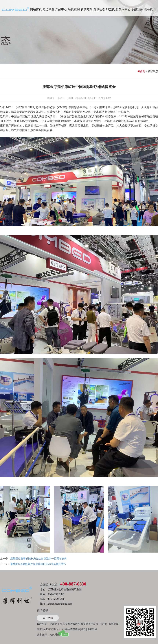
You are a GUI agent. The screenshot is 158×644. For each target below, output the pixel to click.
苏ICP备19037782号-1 (49, 629)
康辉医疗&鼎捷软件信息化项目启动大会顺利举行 (38, 564)
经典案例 (74, 9)
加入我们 (124, 9)
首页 (142, 71)
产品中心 (61, 9)
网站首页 (36, 9)
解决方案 (87, 9)
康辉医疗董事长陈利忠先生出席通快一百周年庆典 (38, 559)
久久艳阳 (48, 618)
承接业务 (137, 9)
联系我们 (150, 9)
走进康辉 (49, 9)
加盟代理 (112, 9)
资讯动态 (99, 9)
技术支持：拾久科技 (48, 635)
